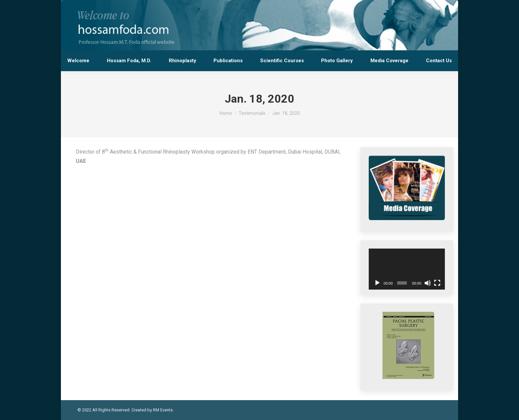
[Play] (377, 283)
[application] (407, 269)
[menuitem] (78, 61)
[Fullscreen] (437, 283)
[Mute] (428, 283)
